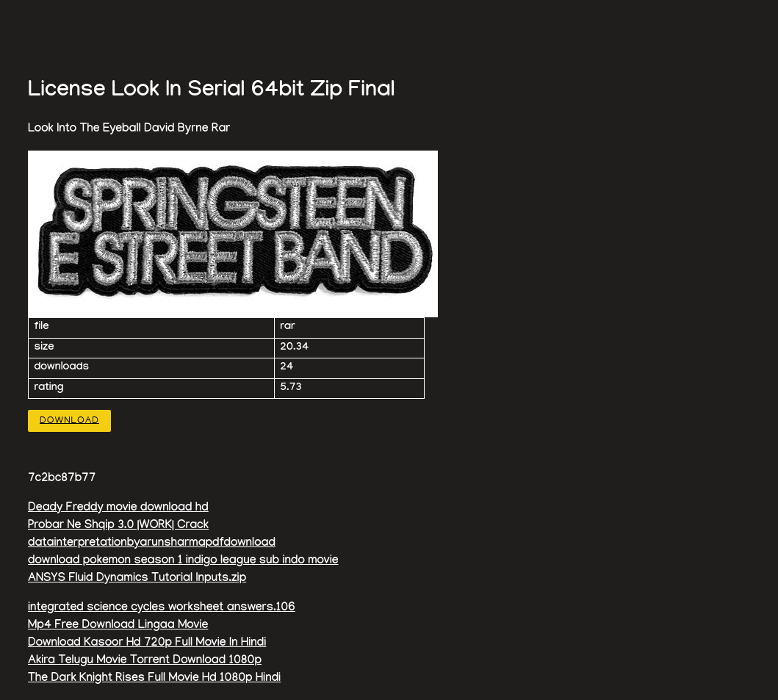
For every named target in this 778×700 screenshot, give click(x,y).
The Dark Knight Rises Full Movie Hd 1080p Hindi (154, 679)
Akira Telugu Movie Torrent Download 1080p (145, 661)
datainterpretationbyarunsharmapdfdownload (152, 544)
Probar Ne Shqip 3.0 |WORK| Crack (118, 526)
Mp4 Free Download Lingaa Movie (118, 626)
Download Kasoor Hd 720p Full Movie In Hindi (147, 644)
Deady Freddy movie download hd (118, 509)
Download (69, 421)
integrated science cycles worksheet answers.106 (162, 609)
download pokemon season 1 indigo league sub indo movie (183, 562)
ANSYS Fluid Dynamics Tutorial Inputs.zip (137, 579)
